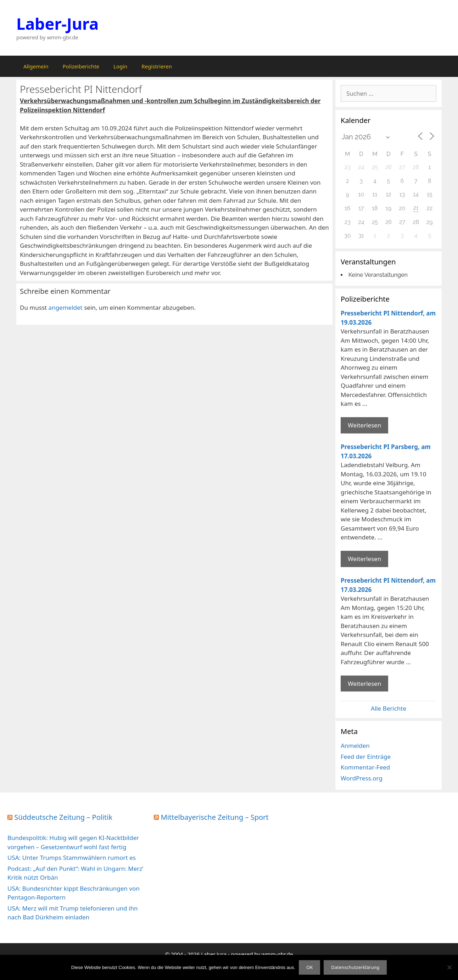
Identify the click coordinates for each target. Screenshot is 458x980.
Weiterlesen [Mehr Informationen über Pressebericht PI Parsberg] (364, 559)
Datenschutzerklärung (355, 967)
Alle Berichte (389, 708)
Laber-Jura (57, 24)
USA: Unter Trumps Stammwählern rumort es (72, 858)
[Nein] (449, 967)
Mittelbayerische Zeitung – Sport (215, 817)
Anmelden (355, 746)
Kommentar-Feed (365, 767)
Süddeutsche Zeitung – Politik (63, 817)
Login (120, 66)
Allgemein (36, 66)
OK (309, 967)
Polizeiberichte (81, 66)
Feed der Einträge (366, 757)
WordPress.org (362, 778)
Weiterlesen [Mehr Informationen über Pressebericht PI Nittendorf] (364, 425)
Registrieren (157, 66)
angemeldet (66, 307)
